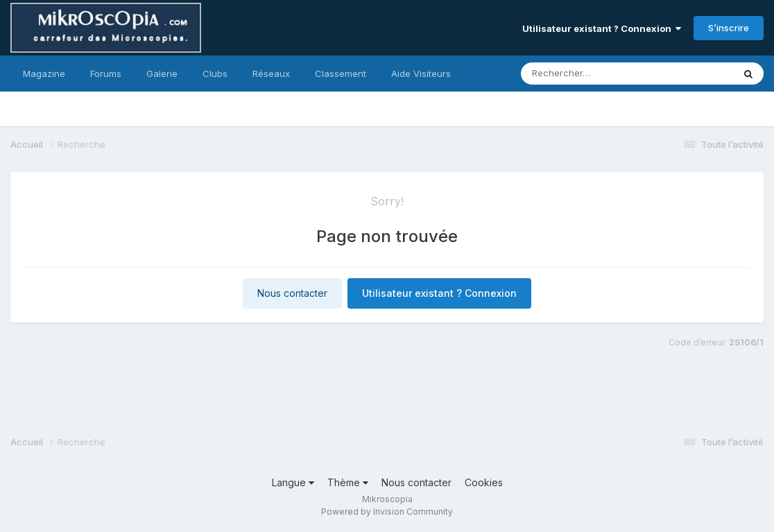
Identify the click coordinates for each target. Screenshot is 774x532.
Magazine (44, 74)
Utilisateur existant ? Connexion (602, 28)
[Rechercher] (587, 74)
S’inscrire (729, 28)
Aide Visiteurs (421, 74)
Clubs (215, 74)
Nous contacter (292, 293)
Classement (341, 74)
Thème (348, 482)
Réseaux (271, 74)
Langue (293, 482)
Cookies (484, 482)
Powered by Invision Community (387, 512)
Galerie (162, 74)
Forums (106, 74)
